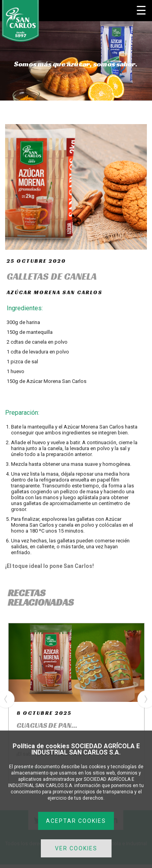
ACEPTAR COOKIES (76, 821)
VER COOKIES (76, 848)
